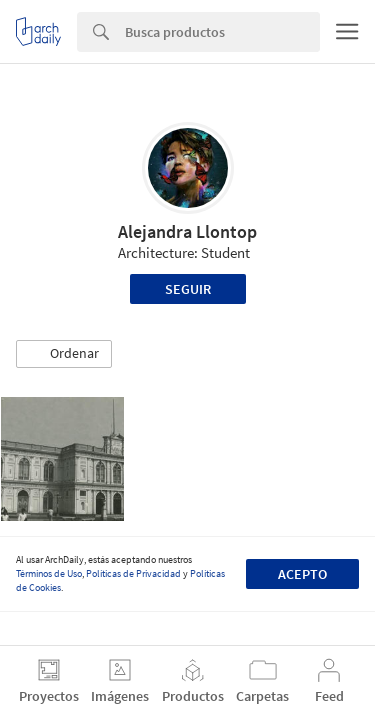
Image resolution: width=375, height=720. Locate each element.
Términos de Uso (49, 573)
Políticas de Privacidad (133, 573)
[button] (64, 354)
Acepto (302, 574)
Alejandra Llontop (187, 231)
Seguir (188, 289)
